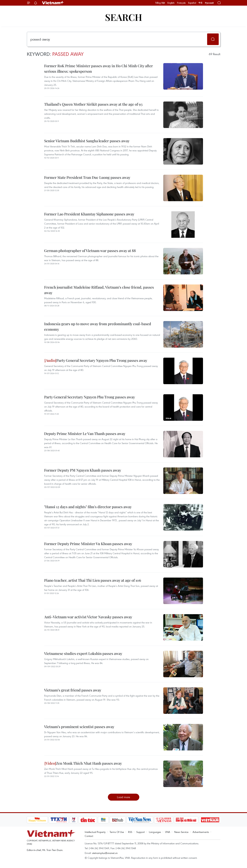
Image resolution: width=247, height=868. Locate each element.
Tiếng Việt (160, 3)
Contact (89, 836)
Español (192, 3)
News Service (181, 832)
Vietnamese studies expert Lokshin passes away (83, 653)
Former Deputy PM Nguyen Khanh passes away (83, 470)
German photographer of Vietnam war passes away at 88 (90, 251)
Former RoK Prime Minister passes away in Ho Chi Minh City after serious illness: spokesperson (99, 68)
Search (124, 17)
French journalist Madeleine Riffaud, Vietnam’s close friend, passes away (99, 290)
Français (181, 3)
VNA (168, 832)
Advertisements (201, 832)
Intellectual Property (95, 832)
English (171, 3)
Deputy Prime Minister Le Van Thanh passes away (85, 434)
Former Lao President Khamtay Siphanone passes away (89, 214)
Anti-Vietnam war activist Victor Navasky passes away (88, 617)
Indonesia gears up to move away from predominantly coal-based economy (98, 326)
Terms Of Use (117, 832)
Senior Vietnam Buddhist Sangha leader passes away (87, 141)
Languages (155, 832)
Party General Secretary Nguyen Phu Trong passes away (96, 360)
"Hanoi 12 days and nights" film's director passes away (88, 507)
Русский (209, 3)
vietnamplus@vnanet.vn (105, 853)
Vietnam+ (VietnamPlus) (53, 3)
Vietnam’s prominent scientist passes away (79, 727)
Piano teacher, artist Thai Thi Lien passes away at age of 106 (93, 580)
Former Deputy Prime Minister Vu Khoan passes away (88, 544)
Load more (123, 797)
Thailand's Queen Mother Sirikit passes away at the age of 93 (93, 104)
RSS (130, 832)
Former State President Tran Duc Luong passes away (87, 177)
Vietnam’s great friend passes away (73, 690)
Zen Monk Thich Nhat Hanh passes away (83, 763)
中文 (201, 3)
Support (141, 832)
